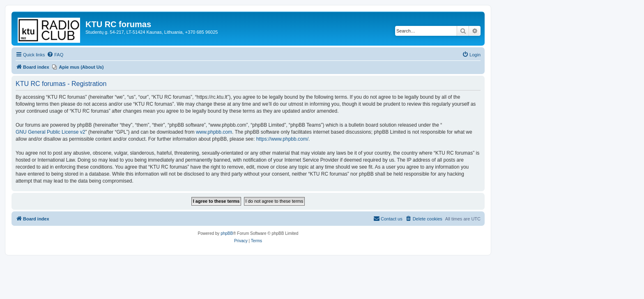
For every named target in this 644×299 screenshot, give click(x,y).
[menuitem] (55, 55)
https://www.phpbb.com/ (282, 139)
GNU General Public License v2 (50, 132)
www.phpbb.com (214, 132)
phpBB (227, 233)
